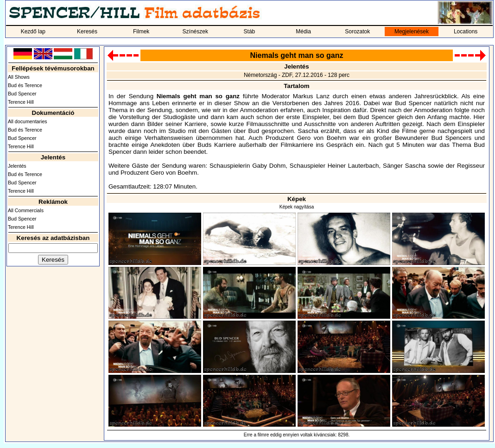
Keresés (87, 32)
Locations (466, 32)
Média (303, 32)
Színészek (195, 32)
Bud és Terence (25, 85)
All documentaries (28, 121)
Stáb (250, 32)
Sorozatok (357, 32)
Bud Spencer (22, 94)
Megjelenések (412, 32)
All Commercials (26, 210)
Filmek (141, 32)
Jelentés (17, 166)
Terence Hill (21, 102)
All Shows (19, 77)
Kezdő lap (33, 32)
